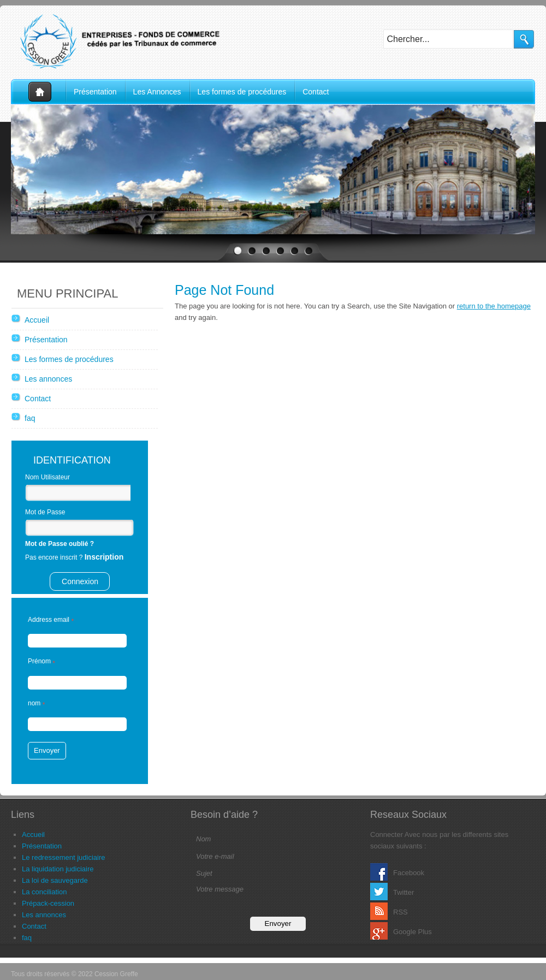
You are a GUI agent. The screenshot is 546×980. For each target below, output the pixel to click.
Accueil (38, 92)
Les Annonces (157, 92)
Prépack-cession (48, 903)
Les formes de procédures (242, 92)
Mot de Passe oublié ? (60, 544)
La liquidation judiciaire (58, 869)
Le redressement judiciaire (63, 857)
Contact (316, 92)
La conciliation (44, 892)
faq (30, 418)
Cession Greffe (120, 41)
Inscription (104, 557)
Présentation (95, 92)
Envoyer (47, 750)
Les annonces (48, 379)
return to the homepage (494, 306)
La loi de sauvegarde (55, 880)
